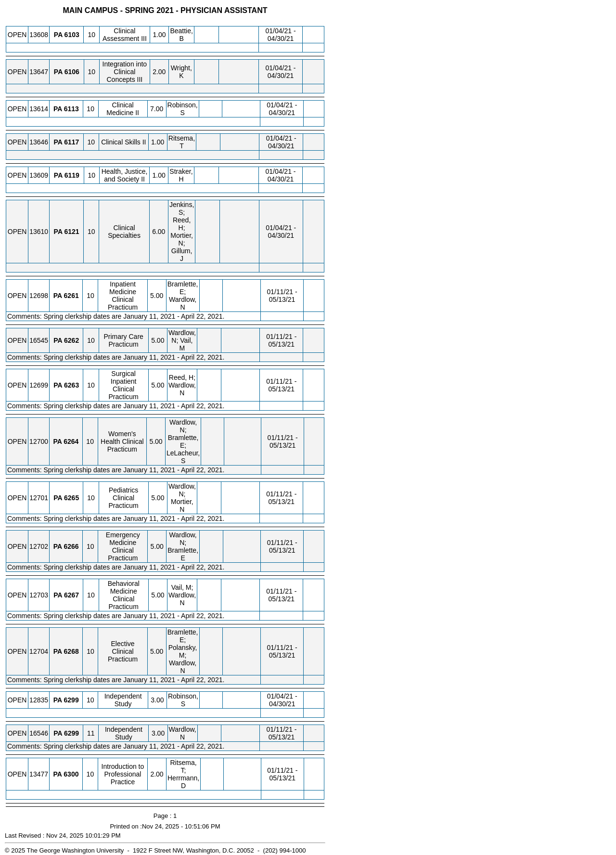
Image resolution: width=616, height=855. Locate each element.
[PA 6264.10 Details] (71, 441)
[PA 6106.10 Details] (72, 72)
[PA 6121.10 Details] (71, 232)
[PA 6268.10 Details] (71, 651)
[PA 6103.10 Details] (72, 35)
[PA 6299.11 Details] (71, 733)
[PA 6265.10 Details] (71, 498)
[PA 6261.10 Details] (71, 296)
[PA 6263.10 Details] (71, 385)
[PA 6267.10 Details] (71, 595)
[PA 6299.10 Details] (71, 700)
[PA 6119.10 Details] (72, 175)
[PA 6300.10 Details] (71, 774)
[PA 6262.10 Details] (71, 340)
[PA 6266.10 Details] (71, 546)
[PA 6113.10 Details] (71, 109)
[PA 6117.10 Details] (71, 142)
